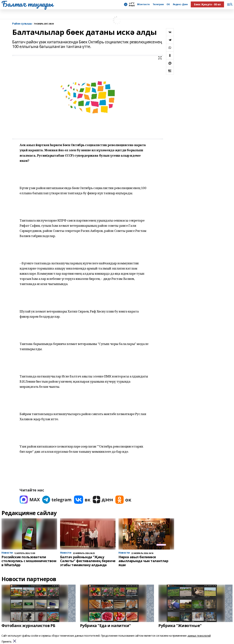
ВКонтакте (143, 4)
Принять (7, 642)
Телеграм (158, 4)
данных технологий (199, 636)
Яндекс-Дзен (180, 4)
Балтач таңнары (27, 4)
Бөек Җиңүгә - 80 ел (207, 4)
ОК (168, 4)
